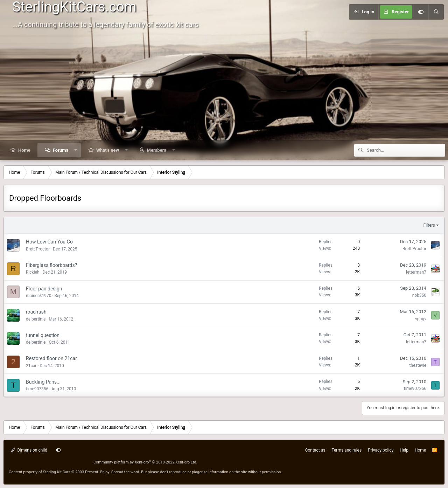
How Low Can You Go (49, 242)
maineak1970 (39, 296)
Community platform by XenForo (145, 462)
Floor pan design (44, 289)
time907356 (37, 389)
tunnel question (43, 335)
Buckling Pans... (43, 382)
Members (157, 150)
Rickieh (33, 272)
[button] (76, 150)
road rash (36, 312)
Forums (61, 150)
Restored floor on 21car (51, 358)
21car (31, 366)
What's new (108, 150)
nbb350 (419, 295)
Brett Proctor (38, 249)
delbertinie (36, 319)
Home (24, 150)
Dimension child (29, 450)
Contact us (315, 450)
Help (404, 450)
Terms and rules (346, 450)
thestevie (418, 365)
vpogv (421, 319)
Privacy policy (381, 450)
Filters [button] (429, 225)
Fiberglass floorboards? (51, 265)
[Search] (436, 12)
